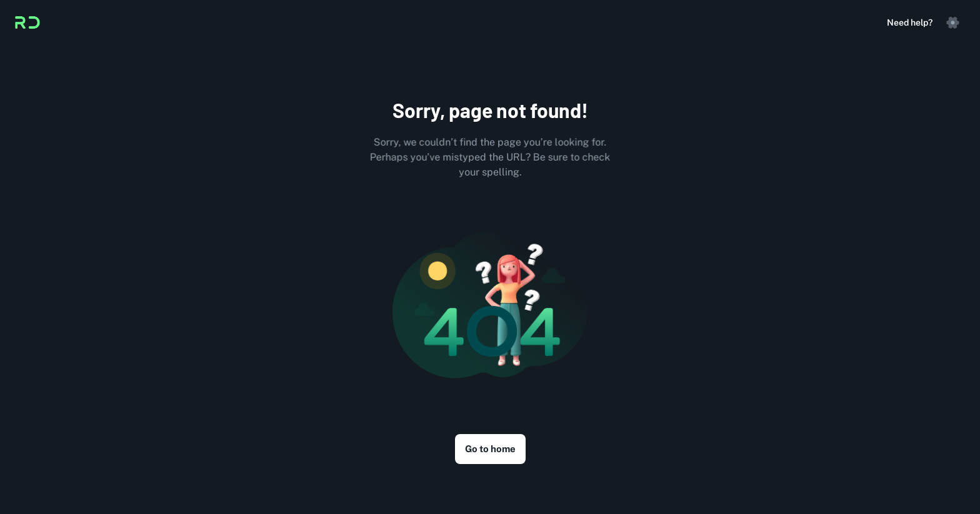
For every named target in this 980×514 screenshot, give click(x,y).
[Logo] (27, 22)
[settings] (952, 22)
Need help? (910, 22)
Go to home (490, 449)
